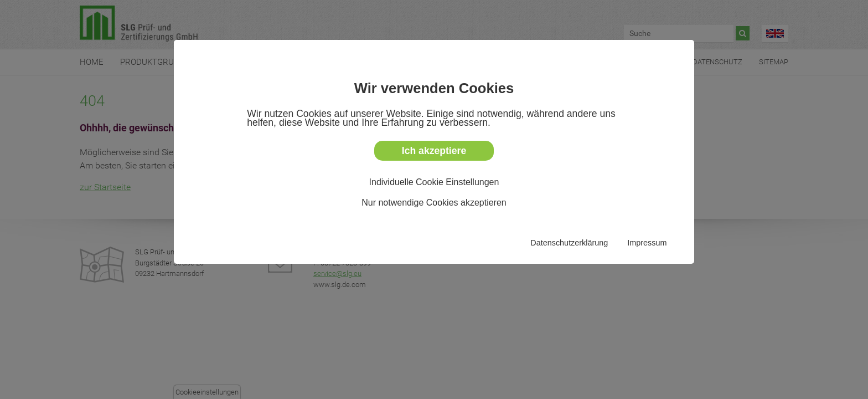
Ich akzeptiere (434, 151)
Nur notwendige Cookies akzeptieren (434, 203)
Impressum (647, 243)
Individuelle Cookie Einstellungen (434, 182)
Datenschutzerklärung (569, 243)
